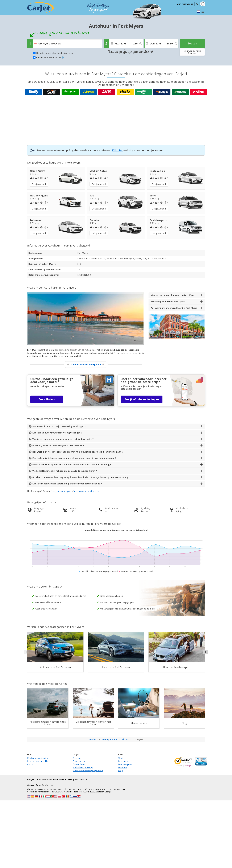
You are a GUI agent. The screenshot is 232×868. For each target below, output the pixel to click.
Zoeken (192, 43)
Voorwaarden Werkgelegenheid (88, 770)
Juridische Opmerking (83, 767)
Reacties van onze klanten (40, 761)
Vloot (121, 758)
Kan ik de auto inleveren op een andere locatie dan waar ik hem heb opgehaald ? (74, 458)
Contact (31, 764)
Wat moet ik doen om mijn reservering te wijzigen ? (59, 426)
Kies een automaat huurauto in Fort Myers (173, 295)
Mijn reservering (185, 4)
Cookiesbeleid (79, 764)
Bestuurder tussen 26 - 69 (50, 57)
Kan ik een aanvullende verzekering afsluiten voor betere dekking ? (67, 484)
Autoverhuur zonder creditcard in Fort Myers (174, 308)
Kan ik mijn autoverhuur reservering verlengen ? (57, 433)
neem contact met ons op (87, 491)
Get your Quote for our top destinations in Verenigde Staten (55, 780)
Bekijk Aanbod (39, 184)
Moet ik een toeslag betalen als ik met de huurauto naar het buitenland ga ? (72, 465)
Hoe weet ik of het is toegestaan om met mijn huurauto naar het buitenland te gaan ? (78, 452)
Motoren (122, 767)
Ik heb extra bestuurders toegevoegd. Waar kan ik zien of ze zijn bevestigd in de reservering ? (81, 477)
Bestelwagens (125, 764)
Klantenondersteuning (38, 758)
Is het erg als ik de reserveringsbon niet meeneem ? (59, 445)
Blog (120, 770)
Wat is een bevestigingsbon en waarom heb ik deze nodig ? (63, 439)
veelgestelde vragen (61, 491)
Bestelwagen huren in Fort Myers (168, 302)
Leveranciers (124, 761)
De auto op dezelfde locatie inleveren (55, 53)
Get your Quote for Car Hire (40, 785)
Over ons (77, 758)
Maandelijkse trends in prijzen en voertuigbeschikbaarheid (116, 530)
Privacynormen (80, 761)
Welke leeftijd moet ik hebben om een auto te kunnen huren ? (65, 471)
